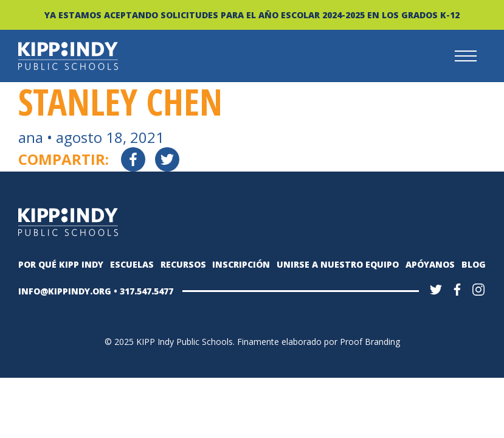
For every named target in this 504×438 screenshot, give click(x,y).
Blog (474, 264)
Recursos (183, 264)
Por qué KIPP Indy (61, 264)
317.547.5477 (147, 291)
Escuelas (132, 264)
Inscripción (241, 264)
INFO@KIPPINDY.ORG (65, 291)
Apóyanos (430, 264)
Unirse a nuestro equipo (338, 264)
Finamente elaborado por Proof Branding (319, 342)
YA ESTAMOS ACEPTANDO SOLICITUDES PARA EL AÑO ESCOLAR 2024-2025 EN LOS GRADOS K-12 (252, 15)
